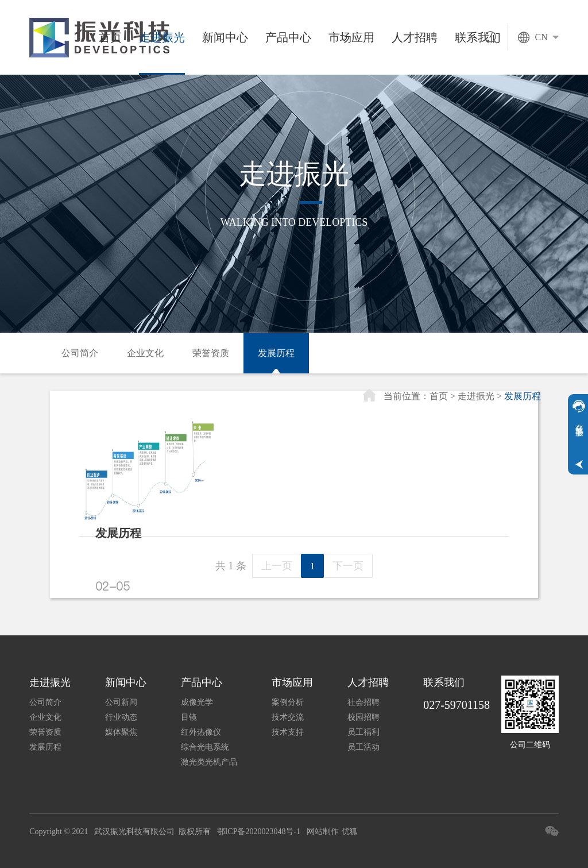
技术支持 (288, 732)
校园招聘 (363, 717)
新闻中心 (225, 37)
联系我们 (444, 682)
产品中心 (288, 37)
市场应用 (351, 37)
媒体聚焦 (121, 732)
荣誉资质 (211, 353)
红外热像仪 (201, 732)
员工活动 (363, 747)
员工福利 (363, 732)
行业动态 (121, 717)
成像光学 (197, 702)
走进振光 (162, 37)
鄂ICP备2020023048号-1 (259, 832)
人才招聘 (415, 37)
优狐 (350, 832)
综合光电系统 (205, 747)
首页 (110, 37)
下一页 (348, 566)
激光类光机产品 (209, 762)
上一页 (277, 566)
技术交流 (288, 717)
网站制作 (323, 832)
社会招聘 (363, 702)
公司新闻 (121, 702)
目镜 (189, 717)
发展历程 (276, 353)
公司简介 (80, 353)
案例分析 (288, 702)
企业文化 (145, 353)
